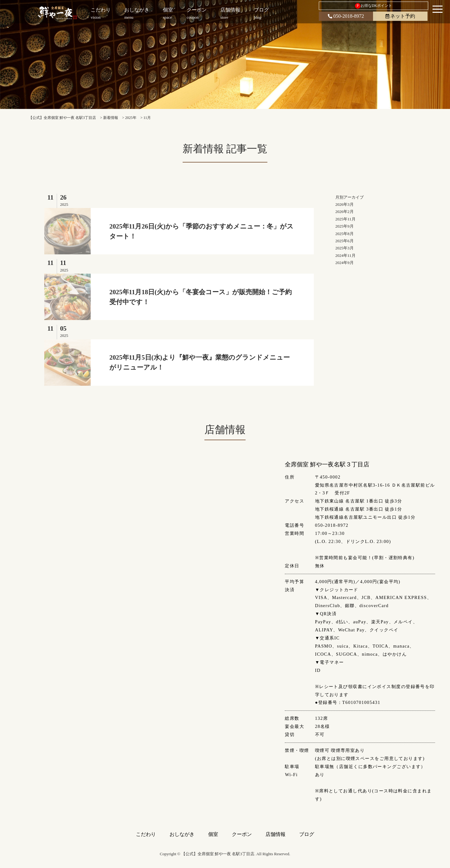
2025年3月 (345, 248)
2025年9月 (345, 226)
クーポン (242, 834)
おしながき (182, 834)
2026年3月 (345, 204)
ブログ (307, 834)
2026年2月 (345, 212)
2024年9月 (345, 263)
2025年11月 (345, 219)
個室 (213, 834)
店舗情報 (275, 834)
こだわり (146, 834)
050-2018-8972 (346, 16)
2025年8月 (345, 234)
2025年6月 (345, 241)
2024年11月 (345, 255)
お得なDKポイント (373, 6)
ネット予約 (400, 16)
